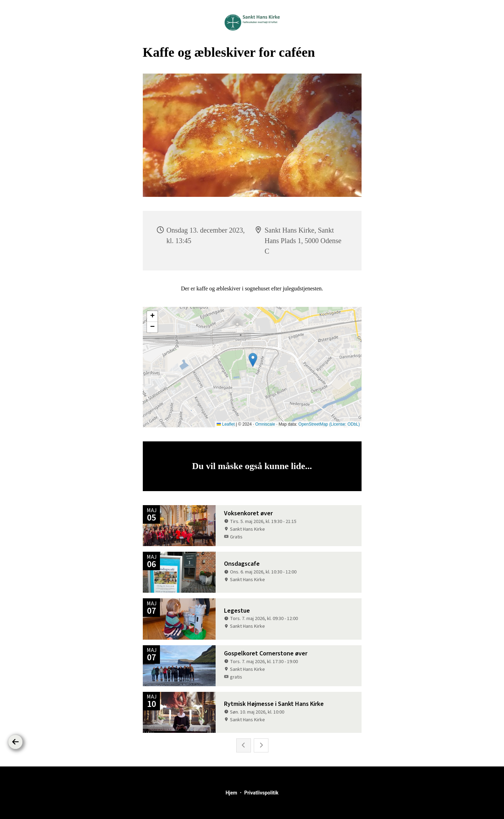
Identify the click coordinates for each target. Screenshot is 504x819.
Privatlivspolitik (261, 793)
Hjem (231, 793)
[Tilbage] (15, 742)
